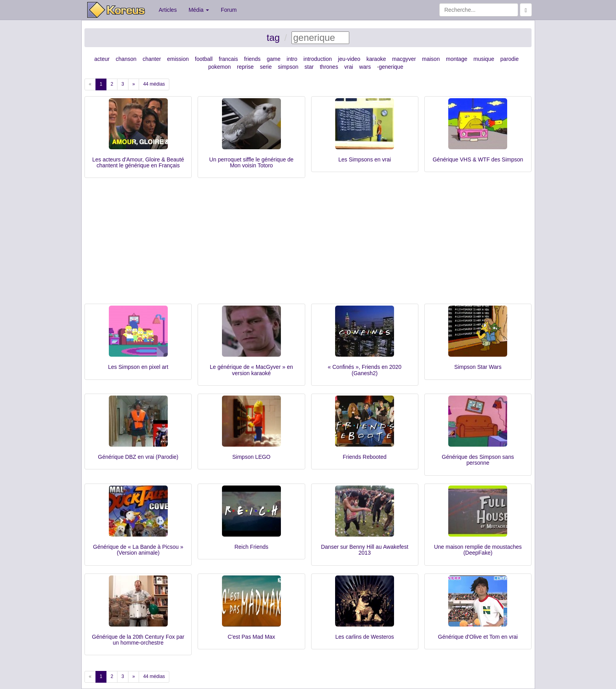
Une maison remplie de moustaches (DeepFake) (478, 550)
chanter (152, 59)
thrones (329, 67)
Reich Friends (251, 547)
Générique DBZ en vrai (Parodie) (138, 457)
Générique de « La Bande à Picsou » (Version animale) (138, 550)
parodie (510, 59)
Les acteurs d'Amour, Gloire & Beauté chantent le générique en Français (138, 162)
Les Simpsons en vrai (365, 159)
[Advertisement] (308, 245)
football (204, 59)
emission (178, 59)
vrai (349, 67)
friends (252, 59)
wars (365, 67)
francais (228, 59)
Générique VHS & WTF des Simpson (478, 159)
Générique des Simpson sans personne (478, 460)
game (274, 59)
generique (391, 67)
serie (266, 67)
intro (292, 59)
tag (273, 38)
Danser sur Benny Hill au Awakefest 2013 (365, 550)
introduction (317, 59)
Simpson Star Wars (478, 367)
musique (484, 59)
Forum (229, 10)
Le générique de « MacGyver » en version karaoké (251, 370)
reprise (245, 67)
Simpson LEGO (251, 457)
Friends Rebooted (364, 457)
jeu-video (349, 59)
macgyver (404, 59)
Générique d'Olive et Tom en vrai (478, 637)
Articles (168, 10)
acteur (102, 59)
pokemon (220, 67)
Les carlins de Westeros (365, 637)
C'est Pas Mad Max (251, 637)
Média (199, 10)
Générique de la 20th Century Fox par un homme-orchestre (138, 640)
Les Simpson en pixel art (138, 367)
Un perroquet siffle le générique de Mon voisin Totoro (252, 162)
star (309, 67)
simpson (288, 67)
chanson (126, 59)
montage (456, 59)
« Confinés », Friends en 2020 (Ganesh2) (365, 370)
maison (431, 59)
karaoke (376, 59)
